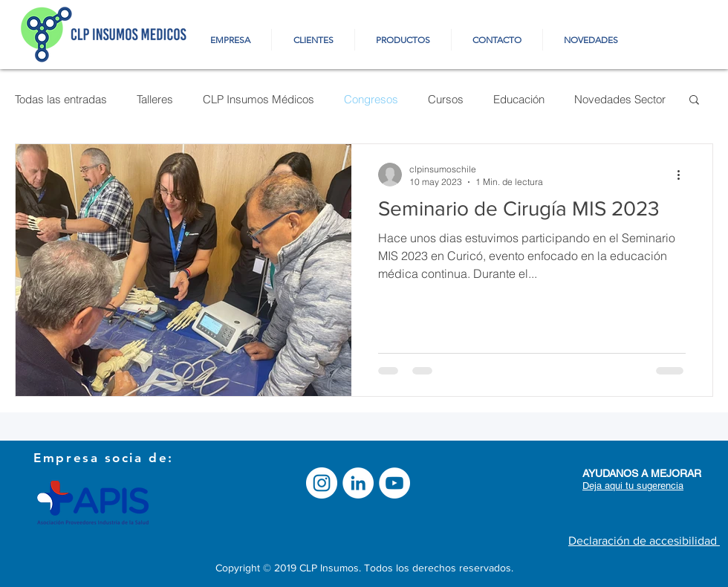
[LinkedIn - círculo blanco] (358, 483)
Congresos (371, 99)
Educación (519, 99)
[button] (694, 101)
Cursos (446, 99)
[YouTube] (394, 483)
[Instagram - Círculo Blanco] (322, 483)
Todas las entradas (61, 99)
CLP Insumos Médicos (259, 99)
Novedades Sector (620, 99)
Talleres (155, 99)
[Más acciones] (683, 175)
